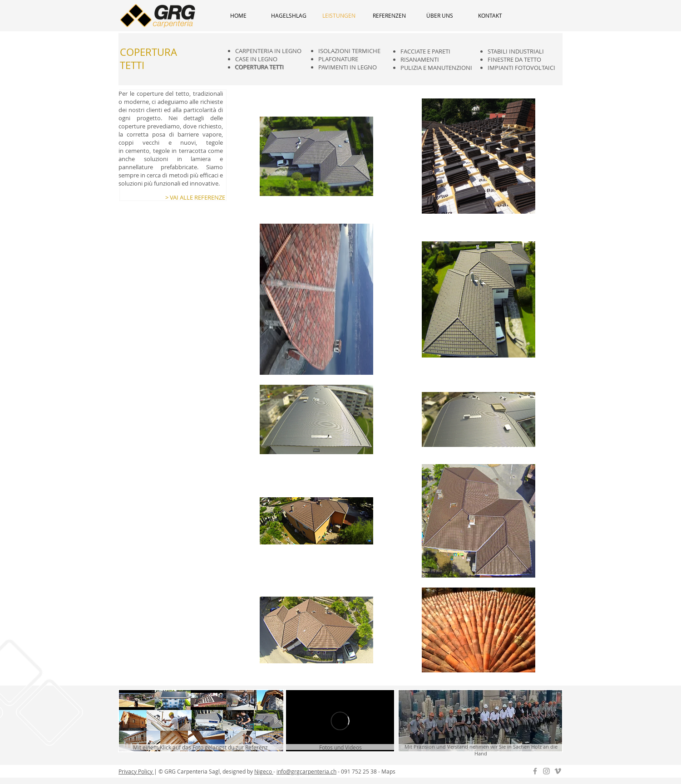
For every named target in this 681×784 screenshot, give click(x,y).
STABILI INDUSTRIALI (516, 51)
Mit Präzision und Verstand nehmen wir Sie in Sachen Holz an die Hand (481, 750)
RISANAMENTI (420, 59)
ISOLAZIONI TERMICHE (349, 51)
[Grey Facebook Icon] (535, 771)
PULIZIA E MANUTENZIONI (436, 68)
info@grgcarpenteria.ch (306, 771)
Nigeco (264, 771)
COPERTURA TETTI (260, 67)
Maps (388, 771)
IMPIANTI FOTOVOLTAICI (521, 68)
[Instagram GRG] (546, 771)
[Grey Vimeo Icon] (558, 771)
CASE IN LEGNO (256, 59)
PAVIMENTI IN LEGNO (348, 67)
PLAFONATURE (338, 59)
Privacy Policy (136, 771)
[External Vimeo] (340, 721)
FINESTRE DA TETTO (514, 59)
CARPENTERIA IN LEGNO (268, 51)
